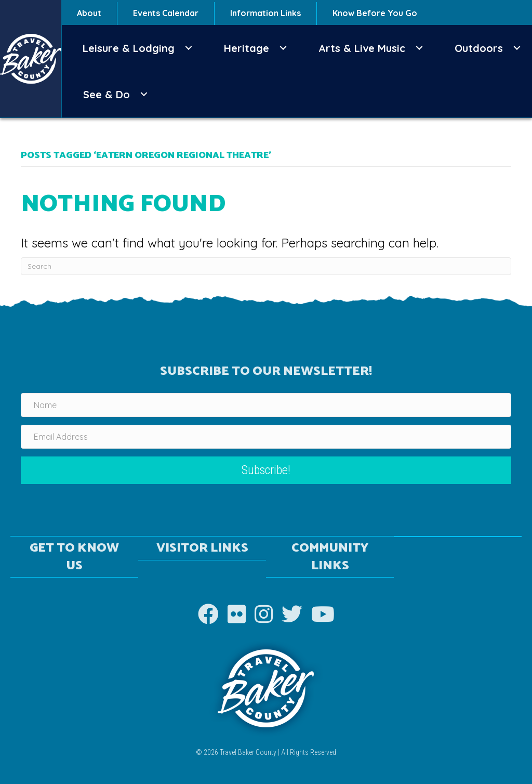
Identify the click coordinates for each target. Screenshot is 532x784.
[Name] (266, 405)
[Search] (266, 266)
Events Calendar (166, 13)
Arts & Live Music (362, 48)
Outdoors (479, 48)
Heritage (247, 48)
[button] (189, 48)
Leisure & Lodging (129, 48)
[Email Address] (266, 437)
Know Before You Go (375, 13)
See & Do (107, 94)
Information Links (265, 13)
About (89, 13)
